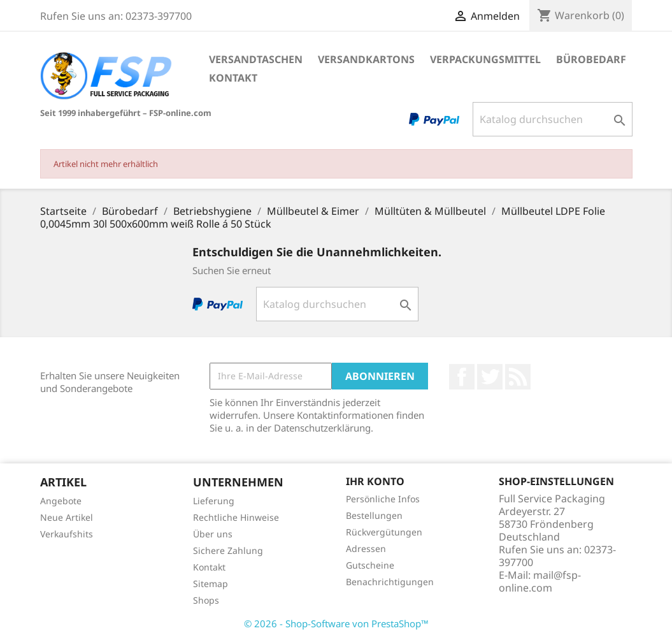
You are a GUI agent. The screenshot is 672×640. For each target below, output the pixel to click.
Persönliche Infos (383, 499)
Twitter (490, 377)
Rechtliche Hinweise (236, 517)
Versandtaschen (256, 59)
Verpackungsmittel (485, 59)
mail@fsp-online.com (540, 581)
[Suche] (553, 119)
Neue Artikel (67, 517)
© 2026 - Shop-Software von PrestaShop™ (336, 623)
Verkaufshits (67, 534)
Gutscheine (370, 565)
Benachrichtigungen (390, 582)
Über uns (213, 534)
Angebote (61, 501)
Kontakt (233, 78)
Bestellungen (374, 515)
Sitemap (211, 584)
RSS (518, 377)
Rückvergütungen (384, 532)
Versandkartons (366, 59)
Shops (206, 600)
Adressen (366, 549)
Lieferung (214, 501)
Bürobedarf (591, 59)
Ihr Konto (375, 481)
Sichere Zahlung (228, 550)
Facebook (462, 377)
